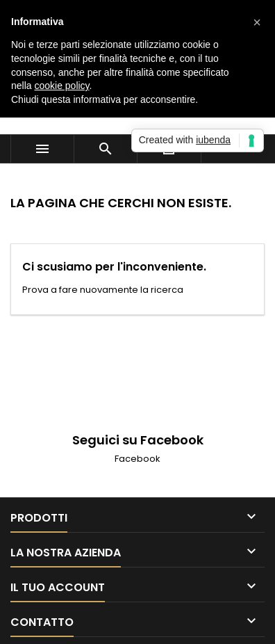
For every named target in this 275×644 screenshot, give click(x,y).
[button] (257, 22)
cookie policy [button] (61, 86)
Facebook (137, 459)
